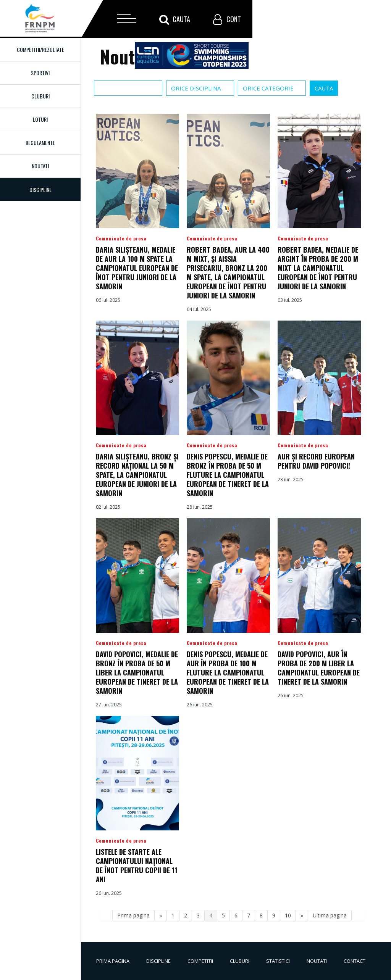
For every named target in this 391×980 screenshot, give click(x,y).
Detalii (137, 213)
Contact (355, 961)
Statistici (278, 961)
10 (288, 915)
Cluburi (40, 96)
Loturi (40, 119)
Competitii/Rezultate (40, 49)
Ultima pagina (330, 915)
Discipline (158, 961)
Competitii (200, 961)
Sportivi (40, 73)
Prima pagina (133, 915)
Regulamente (40, 143)
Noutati (40, 166)
